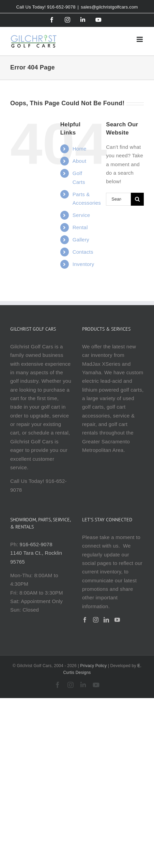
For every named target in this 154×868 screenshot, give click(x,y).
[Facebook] (85, 620)
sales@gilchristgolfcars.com (109, 7)
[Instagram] (96, 620)
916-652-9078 (36, 544)
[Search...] (118, 199)
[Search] (137, 199)
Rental (80, 227)
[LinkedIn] (106, 620)
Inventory (83, 264)
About (79, 161)
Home (80, 149)
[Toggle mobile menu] (140, 39)
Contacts (83, 252)
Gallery (81, 240)
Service (81, 215)
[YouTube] (117, 620)
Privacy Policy (93, 666)
